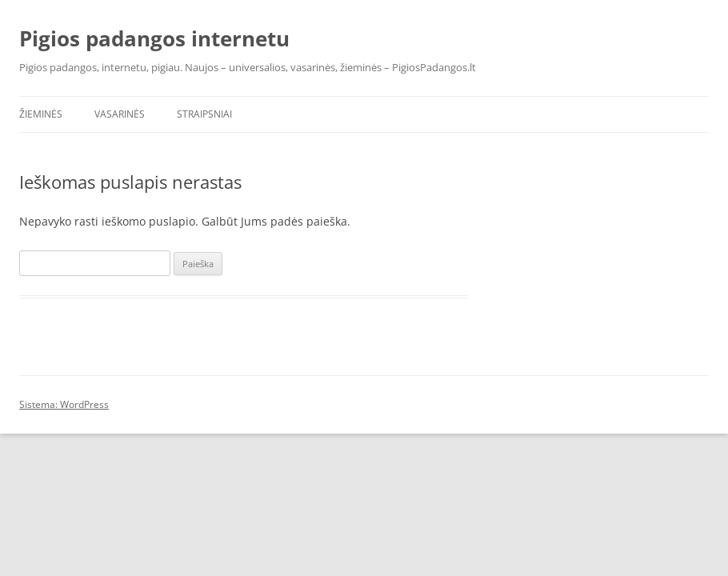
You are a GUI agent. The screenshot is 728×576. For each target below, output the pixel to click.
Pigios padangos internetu (154, 38)
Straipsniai (204, 114)
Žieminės (41, 114)
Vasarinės (120, 114)
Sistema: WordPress (64, 404)
